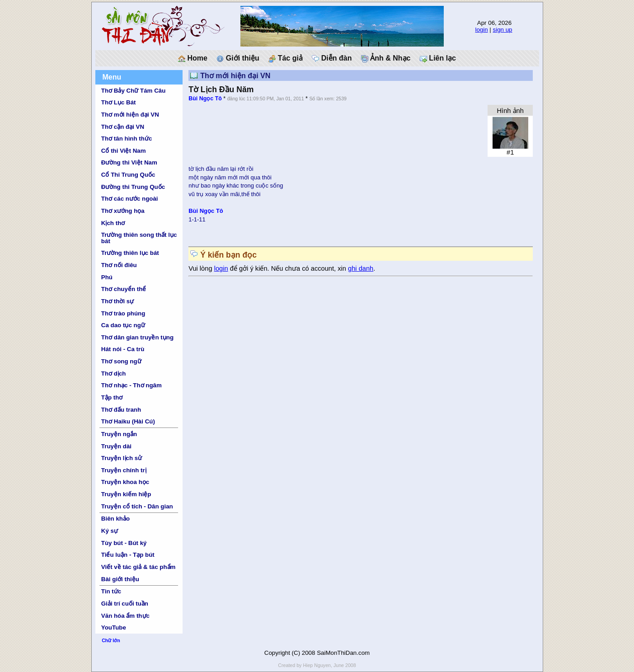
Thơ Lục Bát (119, 102)
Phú (107, 277)
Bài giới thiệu (120, 579)
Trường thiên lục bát (130, 253)
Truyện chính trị (124, 470)
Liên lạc (438, 58)
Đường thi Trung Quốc (133, 187)
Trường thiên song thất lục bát (139, 238)
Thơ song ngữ (121, 361)
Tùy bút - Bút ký (124, 543)
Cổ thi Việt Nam (124, 151)
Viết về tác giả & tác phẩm (139, 567)
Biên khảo (115, 519)
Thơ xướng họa (123, 211)
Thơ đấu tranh (121, 410)
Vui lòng (201, 268)
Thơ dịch (114, 374)
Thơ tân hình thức (127, 139)
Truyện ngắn (119, 434)
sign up (503, 30)
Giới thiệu (238, 58)
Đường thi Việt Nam (129, 162)
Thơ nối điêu (119, 265)
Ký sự (110, 531)
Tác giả (286, 58)
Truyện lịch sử (122, 458)
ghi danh (361, 268)
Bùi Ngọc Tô (205, 99)
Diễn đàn (332, 58)
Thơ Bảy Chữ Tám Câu (133, 91)
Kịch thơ (113, 223)
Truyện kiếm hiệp (126, 494)
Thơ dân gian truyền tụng (137, 337)
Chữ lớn (111, 640)
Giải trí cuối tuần (125, 604)
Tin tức (111, 591)
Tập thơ (112, 397)
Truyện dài (116, 446)
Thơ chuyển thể (124, 289)
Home (193, 58)
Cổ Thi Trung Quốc (128, 175)
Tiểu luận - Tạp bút (128, 555)
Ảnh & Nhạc (386, 58)
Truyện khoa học (125, 482)
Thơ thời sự (117, 301)
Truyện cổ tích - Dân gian (137, 506)
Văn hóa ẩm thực (125, 616)
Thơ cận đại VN (123, 127)
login (481, 30)
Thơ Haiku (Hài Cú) (128, 421)
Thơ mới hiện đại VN (130, 115)
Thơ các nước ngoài (130, 199)
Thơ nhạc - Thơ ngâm (131, 385)
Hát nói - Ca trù (123, 349)
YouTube (114, 627)
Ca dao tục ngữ (123, 325)
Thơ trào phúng (123, 313)
